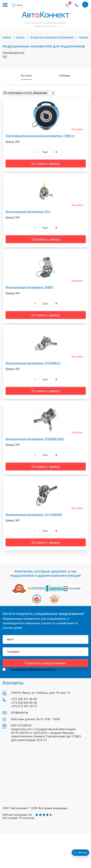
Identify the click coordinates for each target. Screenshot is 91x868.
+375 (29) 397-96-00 (24, 699)
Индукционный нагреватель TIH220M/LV (33, 363)
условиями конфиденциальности (33, 669)
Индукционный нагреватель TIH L (28, 212)
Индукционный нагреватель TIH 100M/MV (34, 515)
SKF (5, 57)
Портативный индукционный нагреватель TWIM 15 (40, 136)
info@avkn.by (20, 712)
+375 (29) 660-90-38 (24, 703)
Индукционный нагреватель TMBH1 (30, 287)
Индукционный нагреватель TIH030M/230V (35, 439)
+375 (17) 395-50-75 (24, 706)
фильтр (79, 853)
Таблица (64, 75)
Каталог (26, 76)
